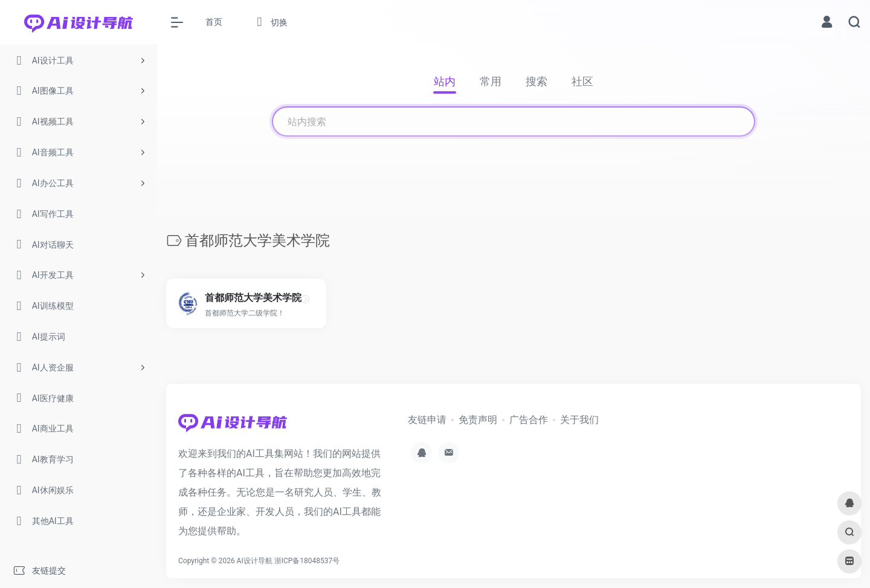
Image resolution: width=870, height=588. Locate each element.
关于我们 (579, 420)
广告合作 (529, 420)
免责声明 (478, 420)
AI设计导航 (255, 561)
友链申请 (427, 420)
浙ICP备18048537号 (307, 561)
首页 (214, 22)
